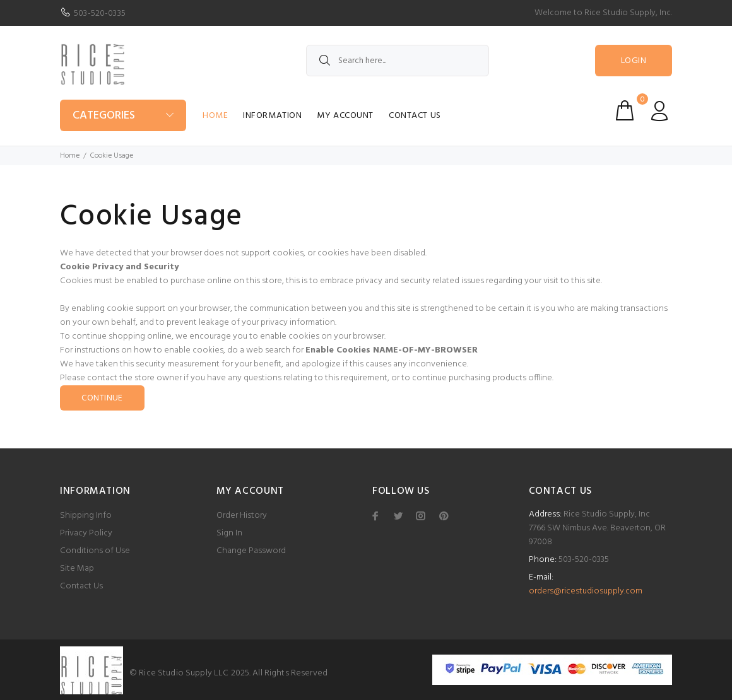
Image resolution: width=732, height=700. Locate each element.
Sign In (229, 533)
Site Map (77, 569)
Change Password (251, 551)
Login (634, 61)
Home (215, 116)
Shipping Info (86, 516)
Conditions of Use (95, 551)
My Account (345, 116)
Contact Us (415, 116)
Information (272, 116)
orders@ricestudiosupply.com (586, 591)
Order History (242, 516)
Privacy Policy (86, 533)
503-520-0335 (100, 14)
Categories (104, 116)
